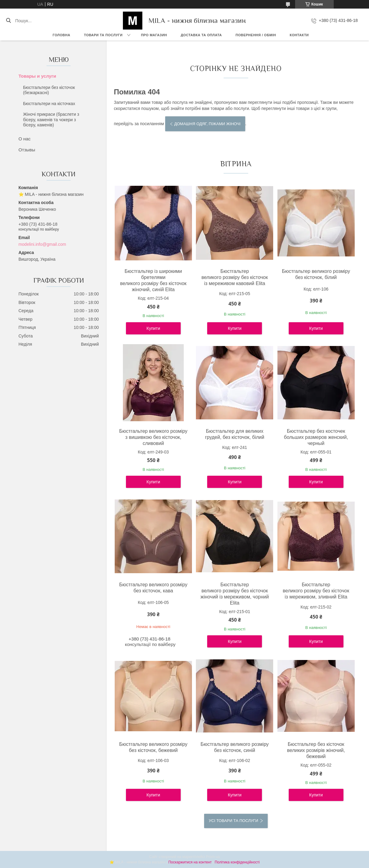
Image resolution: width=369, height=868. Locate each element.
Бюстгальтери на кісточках (49, 104)
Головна (61, 35)
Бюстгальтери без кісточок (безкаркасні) (49, 90)
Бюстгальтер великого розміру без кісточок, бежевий (153, 747)
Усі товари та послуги (233, 821)
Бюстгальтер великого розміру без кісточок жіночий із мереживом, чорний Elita (235, 594)
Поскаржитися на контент (190, 862)
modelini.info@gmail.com (42, 244)
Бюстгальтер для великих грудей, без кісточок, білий (235, 434)
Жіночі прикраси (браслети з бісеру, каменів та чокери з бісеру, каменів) (51, 120)
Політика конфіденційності (237, 862)
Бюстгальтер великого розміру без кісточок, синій (235, 747)
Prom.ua (213, 857)
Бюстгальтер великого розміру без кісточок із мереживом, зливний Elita (316, 591)
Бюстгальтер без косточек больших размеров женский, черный (316, 437)
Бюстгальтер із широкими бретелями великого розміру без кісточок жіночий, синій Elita (153, 280)
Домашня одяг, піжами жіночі (207, 124)
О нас (25, 139)
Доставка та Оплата (201, 35)
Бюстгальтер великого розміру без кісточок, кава (153, 588)
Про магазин (154, 35)
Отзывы (27, 150)
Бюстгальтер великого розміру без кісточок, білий (316, 274)
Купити (153, 328)
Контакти (299, 35)
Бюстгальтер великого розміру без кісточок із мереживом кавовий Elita (235, 277)
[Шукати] (8, 21)
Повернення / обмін (256, 35)
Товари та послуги (103, 35)
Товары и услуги (37, 76)
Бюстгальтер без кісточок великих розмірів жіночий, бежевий (316, 750)
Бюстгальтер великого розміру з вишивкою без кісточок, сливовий (153, 437)
